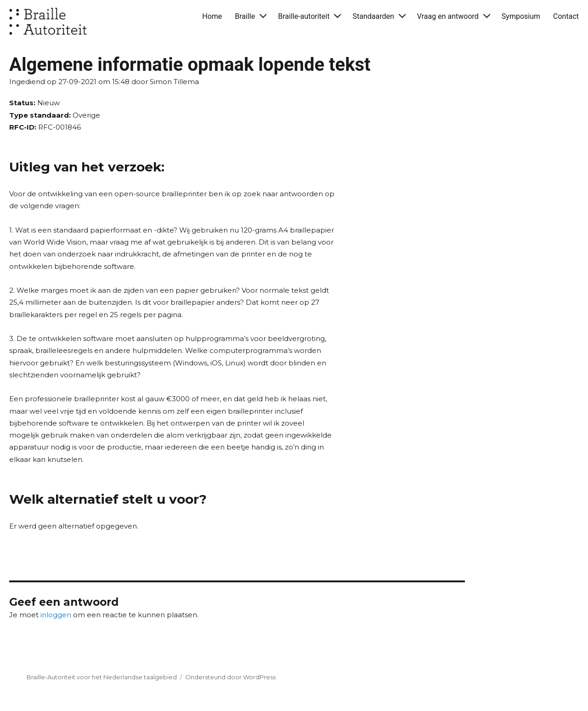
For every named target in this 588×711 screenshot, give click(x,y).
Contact (566, 16)
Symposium (521, 16)
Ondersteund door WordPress (230, 677)
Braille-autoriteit (304, 16)
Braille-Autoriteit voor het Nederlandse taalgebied (102, 677)
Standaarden (373, 16)
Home (212, 16)
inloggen (56, 615)
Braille (245, 16)
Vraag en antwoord (448, 16)
